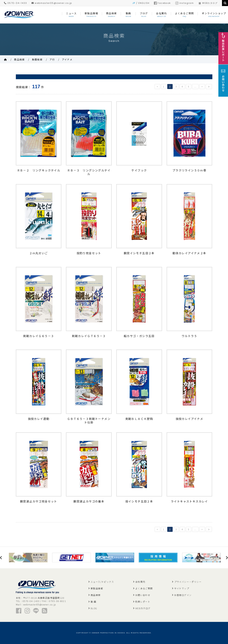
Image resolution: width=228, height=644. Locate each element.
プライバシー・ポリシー (188, 582)
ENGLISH (144, 3)
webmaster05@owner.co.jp (52, 3)
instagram (185, 3)
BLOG (94, 608)
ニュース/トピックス (102, 582)
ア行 (52, 59)
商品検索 (19, 59)
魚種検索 (37, 59)
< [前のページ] (157, 87)
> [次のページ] (202, 87)
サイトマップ (182, 588)
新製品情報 (97, 588)
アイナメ (67, 59)
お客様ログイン (183, 595)
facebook (162, 3)
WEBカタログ (208, 3)
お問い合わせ (143, 595)
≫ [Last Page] (209, 87)
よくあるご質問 (144, 588)
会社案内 (140, 582)
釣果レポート (143, 602)
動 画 (93, 602)
